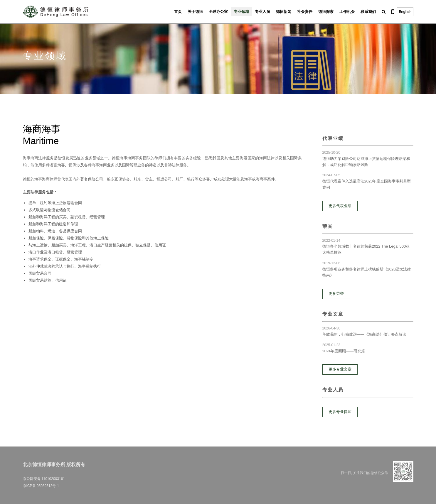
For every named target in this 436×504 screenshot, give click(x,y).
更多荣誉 (336, 294)
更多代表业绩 (340, 206)
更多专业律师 (340, 412)
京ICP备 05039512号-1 (41, 486)
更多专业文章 (340, 369)
